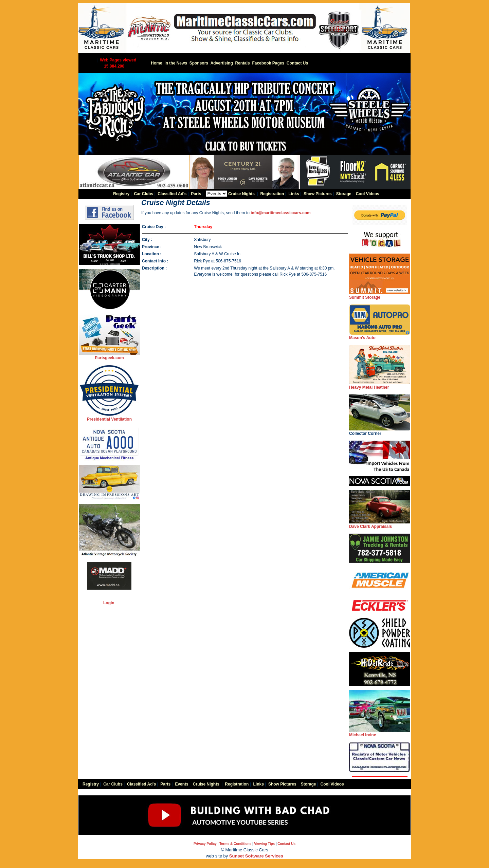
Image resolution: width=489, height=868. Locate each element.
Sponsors (199, 63)
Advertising (222, 63)
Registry (121, 194)
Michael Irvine (380, 733)
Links (294, 194)
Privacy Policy (205, 844)
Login (109, 603)
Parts (196, 194)
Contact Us (297, 63)
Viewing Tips (264, 844)
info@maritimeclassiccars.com (280, 213)
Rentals (242, 63)
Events (182, 784)
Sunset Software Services (256, 856)
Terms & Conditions (235, 844)
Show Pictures (318, 194)
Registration (272, 194)
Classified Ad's (172, 194)
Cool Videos (368, 194)
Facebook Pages (268, 63)
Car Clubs (143, 194)
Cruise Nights (241, 194)
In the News (176, 63)
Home (156, 63)
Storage (344, 194)
